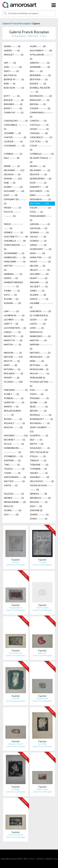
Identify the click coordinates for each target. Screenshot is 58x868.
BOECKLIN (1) (14, 88)
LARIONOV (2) (40, 311)
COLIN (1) (41, 148)
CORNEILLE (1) (42, 154)
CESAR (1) (39, 129)
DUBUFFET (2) (39, 187)
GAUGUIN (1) (39, 228)
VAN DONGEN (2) (15, 477)
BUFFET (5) (13, 108)
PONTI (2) (37, 394)
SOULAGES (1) (40, 448)
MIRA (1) (37, 361)
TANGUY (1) (38, 460)
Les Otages (16, 789)
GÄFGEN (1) (40, 224)
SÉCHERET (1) (14, 440)
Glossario (49, 859)
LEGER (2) (38, 320)
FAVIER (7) (12, 208)
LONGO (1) (12, 332)
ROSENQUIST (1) (41, 419)
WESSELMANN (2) (15, 502)
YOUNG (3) (13, 510)
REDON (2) (38, 411)
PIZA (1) (39, 390)
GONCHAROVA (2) (15, 247)
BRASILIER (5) (40, 100)
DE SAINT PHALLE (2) (41, 160)
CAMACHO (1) (14, 112)
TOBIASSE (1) (39, 465)
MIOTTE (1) (12, 361)
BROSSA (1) (38, 104)
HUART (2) (39, 278)
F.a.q (56, 859)
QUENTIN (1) (14, 402)
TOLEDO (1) (14, 469)
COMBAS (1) (13, 154)
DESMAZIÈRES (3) (41, 179)
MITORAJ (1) (12, 369)
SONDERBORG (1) (14, 450)
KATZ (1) (10, 295)
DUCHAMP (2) (14, 191)
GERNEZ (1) (13, 232)
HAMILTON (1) (40, 257)
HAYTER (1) (15, 268)
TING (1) (12, 465)
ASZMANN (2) (40, 67)
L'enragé (42, 562)
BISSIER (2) (38, 84)
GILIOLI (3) (38, 237)
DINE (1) (10, 183)
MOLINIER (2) (13, 373)
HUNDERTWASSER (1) (13, 284)
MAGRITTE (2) (14, 336)
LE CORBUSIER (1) (39, 315)
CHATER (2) (15, 137)
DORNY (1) (13, 187)
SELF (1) (36, 440)
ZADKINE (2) (36, 510)
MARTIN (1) (38, 340)
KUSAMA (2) (12, 303)
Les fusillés (42, 744)
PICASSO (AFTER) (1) (41, 384)
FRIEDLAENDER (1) (41, 218)
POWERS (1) (14, 398)
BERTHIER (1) (39, 79)
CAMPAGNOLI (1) (42, 115)
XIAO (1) (36, 506)
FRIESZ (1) (13, 226)
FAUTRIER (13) (39, 203)
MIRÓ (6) (10, 365)
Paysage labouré (16, 608)
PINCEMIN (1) (16, 390)
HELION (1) (38, 266)
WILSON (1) (39, 502)
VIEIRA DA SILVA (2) (41, 487)
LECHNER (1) (14, 320)
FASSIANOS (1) (40, 199)
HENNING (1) (13, 274)
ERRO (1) (40, 195)
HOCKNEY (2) (39, 274)
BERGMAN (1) (40, 75)
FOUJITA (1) (12, 214)
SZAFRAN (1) (12, 460)
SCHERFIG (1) (39, 435)
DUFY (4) (11, 195)
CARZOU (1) (38, 121)
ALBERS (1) (12, 50)
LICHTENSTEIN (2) (15, 328)
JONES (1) (37, 291)
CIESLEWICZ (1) (41, 137)
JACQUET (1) (39, 286)
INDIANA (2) (39, 282)
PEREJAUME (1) (38, 378)
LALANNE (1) (42, 305)
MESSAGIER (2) (40, 357)
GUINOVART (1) (41, 249)
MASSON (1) (13, 353)
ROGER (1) (13, 419)
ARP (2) (10, 63)
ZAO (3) (11, 514)
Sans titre (16, 562)
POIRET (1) (11, 394)
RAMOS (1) (11, 407)
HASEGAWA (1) (15, 261)
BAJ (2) (36, 71)
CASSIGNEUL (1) (16, 127)
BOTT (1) (12, 96)
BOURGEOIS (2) (41, 96)
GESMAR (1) (39, 232)
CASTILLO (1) (39, 125)
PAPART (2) (12, 378)
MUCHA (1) (40, 373)
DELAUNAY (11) (14, 170)
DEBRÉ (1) (12, 166)
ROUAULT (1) (14, 423)
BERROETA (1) (14, 79)
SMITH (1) (37, 444)
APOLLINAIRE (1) (42, 57)
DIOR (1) (38, 183)
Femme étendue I (16, 653)
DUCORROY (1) (39, 191)
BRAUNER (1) (13, 104)
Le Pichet (16, 698)
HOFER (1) (11, 278)
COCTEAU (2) (39, 141)
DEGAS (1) (38, 166)
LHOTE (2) (38, 324)
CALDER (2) (40, 108)
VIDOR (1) (11, 485)
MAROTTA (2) (13, 340)
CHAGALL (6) (39, 133)
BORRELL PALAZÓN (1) (40, 90)
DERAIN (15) (13, 179)
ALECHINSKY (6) (41, 50)
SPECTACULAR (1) (39, 452)
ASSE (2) (13, 67)
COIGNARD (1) (14, 146)
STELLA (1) (38, 456)
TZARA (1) (12, 473)
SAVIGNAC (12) (16, 435)
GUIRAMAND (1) (14, 253)
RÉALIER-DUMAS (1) (12, 413)
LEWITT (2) (11, 324)
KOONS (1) (11, 299)
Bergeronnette (42, 698)
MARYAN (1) (41, 347)
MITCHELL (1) (39, 365)
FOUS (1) (36, 212)
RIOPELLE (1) (41, 415)
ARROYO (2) (40, 63)
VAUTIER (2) (14, 481)
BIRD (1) (10, 84)
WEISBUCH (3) (40, 498)
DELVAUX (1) (12, 174)
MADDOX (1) (36, 332)
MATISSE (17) (13, 357)
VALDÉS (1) (39, 473)
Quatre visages (42, 608)
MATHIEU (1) (40, 353)
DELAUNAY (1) (40, 170)
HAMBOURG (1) (15, 257)
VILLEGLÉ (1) (14, 494)
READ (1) (39, 407)
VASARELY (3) (39, 477)
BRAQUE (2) (14, 100)
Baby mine (42, 653)
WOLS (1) (9, 506)
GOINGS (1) (38, 241)
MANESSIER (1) (40, 336)
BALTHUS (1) (10, 75)
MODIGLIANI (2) (39, 369)
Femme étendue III (16, 835)
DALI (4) (12, 158)
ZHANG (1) (39, 514)
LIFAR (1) (37, 328)
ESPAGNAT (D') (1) (15, 201)
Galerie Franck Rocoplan (16, 23)
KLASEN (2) (38, 295)
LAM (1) (11, 311)
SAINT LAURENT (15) (41, 429)
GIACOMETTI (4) (16, 237)
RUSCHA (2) (13, 427)
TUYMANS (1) (38, 469)
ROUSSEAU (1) (40, 423)
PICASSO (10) (13, 382)
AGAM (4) (38, 46)
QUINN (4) (38, 402)
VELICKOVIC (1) (42, 481)
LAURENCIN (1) (14, 315)
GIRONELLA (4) (15, 241)
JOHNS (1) (12, 291)
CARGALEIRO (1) (16, 121)
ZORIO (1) (39, 519)
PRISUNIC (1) (39, 398)
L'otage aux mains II (16, 744)
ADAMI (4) (12, 46)
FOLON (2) (40, 208)
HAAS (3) (37, 253)
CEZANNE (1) (12, 133)
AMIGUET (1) (14, 55)
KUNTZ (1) (39, 299)
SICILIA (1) (14, 444)
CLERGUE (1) (13, 141)
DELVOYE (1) (38, 174)
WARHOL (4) (38, 494)
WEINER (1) (14, 498)
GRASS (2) (38, 245)
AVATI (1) (11, 71)
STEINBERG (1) (13, 456)
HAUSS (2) (40, 261)
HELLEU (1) (40, 270)
